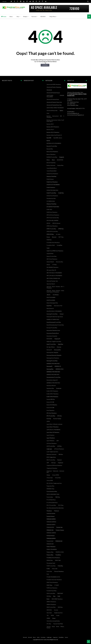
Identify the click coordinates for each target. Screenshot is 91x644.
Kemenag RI (49, 366)
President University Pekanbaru (54, 580)
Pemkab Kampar (51, 516)
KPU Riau (60, 416)
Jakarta (48, 295)
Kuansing (49, 419)
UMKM (48, 618)
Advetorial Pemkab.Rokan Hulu (54, 105)
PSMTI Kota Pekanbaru (52, 582)
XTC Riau (49, 624)
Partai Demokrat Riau (52, 491)
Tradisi (58, 615)
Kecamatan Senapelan (52, 336)
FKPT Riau (61, 237)
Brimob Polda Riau (51, 163)
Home (4, 16)
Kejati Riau (61, 344)
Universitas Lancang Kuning (53, 621)
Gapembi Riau (50, 254)
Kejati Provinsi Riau (51, 344)
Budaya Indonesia (51, 165)
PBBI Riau (58, 497)
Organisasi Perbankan (52, 468)
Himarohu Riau (60, 262)
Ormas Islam (50, 478)
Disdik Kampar (50, 179)
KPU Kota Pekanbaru (52, 413)
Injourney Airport (51, 284)
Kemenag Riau (50, 369)
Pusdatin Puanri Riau (52, 591)
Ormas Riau (58, 478)
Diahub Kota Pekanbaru (52, 174)
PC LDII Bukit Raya (51, 500)
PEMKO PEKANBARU (52, 549)
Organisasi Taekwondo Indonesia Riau (55, 472)
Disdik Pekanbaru (51, 187)
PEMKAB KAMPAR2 (51, 522)
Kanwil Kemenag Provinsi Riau (54, 322)
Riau (54, 596)
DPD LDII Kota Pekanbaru (53, 215)
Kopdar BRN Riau (51, 399)
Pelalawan (57, 511)
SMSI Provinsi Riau (51, 607)
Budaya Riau (60, 165)
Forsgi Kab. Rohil (51, 245)
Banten (48, 141)
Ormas (48, 475)
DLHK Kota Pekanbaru (52, 212)
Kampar (62, 314)
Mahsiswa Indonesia (51, 454)
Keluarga (59, 347)
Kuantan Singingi (57, 419)
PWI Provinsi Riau (51, 593)
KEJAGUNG (49, 339)
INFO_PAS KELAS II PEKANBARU (54, 276)
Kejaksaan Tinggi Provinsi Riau (54, 342)
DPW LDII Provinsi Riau (52, 231)
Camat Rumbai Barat (52, 168)
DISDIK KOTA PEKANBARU (53, 185)
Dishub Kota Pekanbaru (52, 196)
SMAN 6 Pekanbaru (51, 604)
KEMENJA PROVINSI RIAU (53, 375)
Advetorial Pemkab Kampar (53, 93)
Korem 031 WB (50, 402)
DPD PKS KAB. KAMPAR (52, 220)
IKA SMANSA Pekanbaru (53, 267)
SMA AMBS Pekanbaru (57, 599)
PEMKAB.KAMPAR (51, 538)
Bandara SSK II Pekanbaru (53, 127)
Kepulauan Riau (50, 388)
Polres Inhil (55, 569)
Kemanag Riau (57, 350)
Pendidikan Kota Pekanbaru (53, 558)
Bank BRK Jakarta (58, 138)
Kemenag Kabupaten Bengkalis (54, 355)
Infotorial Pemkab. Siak (52, 281)
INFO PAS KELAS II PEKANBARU (54, 273)
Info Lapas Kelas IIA (51, 270)
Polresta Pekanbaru (59, 571)
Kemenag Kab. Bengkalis (52, 353)
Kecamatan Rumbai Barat (53, 333)
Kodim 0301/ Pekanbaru (53, 394)
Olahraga (53, 463)
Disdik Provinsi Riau (51, 193)
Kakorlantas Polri (58, 306)
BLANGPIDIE (60, 160)
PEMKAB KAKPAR (51, 514)
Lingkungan (49, 449)
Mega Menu (53, 17)
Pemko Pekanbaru (51, 547)
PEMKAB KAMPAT (51, 525)
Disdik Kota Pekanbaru (52, 182)
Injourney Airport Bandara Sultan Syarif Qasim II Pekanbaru (55, 291)
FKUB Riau (49, 240)
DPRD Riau (61, 229)
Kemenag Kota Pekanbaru (53, 358)
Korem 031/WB (50, 408)
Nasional (59, 460)
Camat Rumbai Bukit (52, 171)
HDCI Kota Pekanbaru (52, 259)
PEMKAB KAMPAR (51, 519)
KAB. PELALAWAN (51, 297)
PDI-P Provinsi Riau (51, 505)
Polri (48, 574)
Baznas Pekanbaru (51, 154)
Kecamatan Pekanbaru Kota (53, 330)
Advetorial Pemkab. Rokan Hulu (54, 102)
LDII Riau (59, 446)
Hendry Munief (50, 262)
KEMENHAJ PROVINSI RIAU (53, 372)
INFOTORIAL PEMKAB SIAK (53, 278)
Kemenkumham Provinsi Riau (54, 377)
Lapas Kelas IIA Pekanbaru (53, 432)
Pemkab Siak (59, 527)
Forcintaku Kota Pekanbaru (53, 243)
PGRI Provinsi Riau (51, 566)
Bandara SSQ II (50, 130)
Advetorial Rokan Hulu (52, 111)
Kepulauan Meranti (51, 386)
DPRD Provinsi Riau (51, 229)
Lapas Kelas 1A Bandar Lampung (54, 424)
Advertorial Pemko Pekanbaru (54, 87)
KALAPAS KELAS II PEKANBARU (54, 311)
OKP (48, 463)
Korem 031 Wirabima (52, 405)
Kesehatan (59, 388)
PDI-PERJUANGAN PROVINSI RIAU (55, 508)
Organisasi (60, 463)
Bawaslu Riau (50, 149)
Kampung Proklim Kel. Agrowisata (55, 317)
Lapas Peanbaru (50, 435)
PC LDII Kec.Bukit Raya (52, 503)
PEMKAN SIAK (50, 544)
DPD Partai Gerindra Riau (53, 218)
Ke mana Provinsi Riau (52, 328)
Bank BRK (49, 138)
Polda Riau (60, 566)
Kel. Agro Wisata (51, 347)
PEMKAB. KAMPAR (51, 533)
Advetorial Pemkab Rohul (53, 99)
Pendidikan (58, 555)
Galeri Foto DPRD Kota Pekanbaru (55, 251)
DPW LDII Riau (50, 234)
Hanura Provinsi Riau (52, 256)
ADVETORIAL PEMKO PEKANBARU (55, 108)
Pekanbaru (49, 511)
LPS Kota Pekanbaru (59, 449)
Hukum (48, 265)
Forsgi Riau (60, 245)
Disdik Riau (61, 193)
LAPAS (48, 421)
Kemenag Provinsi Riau (52, 361)
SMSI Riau (60, 607)
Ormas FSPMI (56, 475)
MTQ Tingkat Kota (51, 457)
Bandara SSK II (50, 124)
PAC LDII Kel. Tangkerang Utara (54, 483)
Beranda (5, 1)
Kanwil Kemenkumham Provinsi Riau (55, 325)
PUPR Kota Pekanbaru (52, 588)
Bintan (48, 160)
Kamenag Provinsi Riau (52, 314)
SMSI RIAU (49, 610)
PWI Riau (49, 596)
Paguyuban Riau (50, 486)
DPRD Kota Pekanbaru (52, 226)
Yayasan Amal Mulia (58, 624)
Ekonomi (54, 237)
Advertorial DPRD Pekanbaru (54, 84)
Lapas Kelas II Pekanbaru (53, 427)
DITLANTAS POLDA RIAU (53, 207)
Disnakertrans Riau (51, 198)
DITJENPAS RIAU (51, 201)
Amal (48, 113)
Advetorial (49, 90)
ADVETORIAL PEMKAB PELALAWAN (55, 96)
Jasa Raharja (56, 295)
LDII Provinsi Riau (51, 446)
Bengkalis (62, 157)
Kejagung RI (57, 339)
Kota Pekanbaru (51, 410)
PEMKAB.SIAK (59, 541)
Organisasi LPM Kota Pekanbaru (54, 465)
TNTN (52, 615)
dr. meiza (58, 234)
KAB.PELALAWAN (51, 300)
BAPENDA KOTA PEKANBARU (54, 143)
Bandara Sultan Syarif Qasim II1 (54, 135)
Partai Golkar (50, 497)
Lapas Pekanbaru (51, 438)
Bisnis (53, 160)
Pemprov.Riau (50, 555)
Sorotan (56, 610)
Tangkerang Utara (58, 613)
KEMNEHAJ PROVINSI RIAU (53, 383)
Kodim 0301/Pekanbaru (52, 397)
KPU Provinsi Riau (51, 416)
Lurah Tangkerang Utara (52, 452)
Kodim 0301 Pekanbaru (52, 391)
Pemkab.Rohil (50, 541)
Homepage (45, 65)
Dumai (48, 237)
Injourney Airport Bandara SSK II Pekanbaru (55, 287)
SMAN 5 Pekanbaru (51, 602)
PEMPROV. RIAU (60, 552)
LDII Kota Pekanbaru (52, 443)
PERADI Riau (50, 560)
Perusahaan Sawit (51, 563)
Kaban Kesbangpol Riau (52, 303)
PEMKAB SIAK (50, 530)
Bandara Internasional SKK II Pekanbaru (55, 117)
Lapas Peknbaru (50, 441)
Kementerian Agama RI (52, 380)
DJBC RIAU (49, 210)
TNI (48, 615)
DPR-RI (48, 223)
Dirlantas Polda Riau (51, 176)
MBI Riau (61, 454)
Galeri (48, 248)
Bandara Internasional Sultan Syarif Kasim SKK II (55, 121)
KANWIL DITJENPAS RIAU (53, 319)
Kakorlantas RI (50, 308)
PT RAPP (57, 585)
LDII (58, 441)
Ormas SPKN (50, 480)
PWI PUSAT (60, 593)
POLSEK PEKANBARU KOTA (53, 577)
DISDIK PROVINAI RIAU (52, 190)
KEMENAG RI (58, 366)
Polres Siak (49, 571)
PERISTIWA (58, 560)
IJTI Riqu (54, 265)
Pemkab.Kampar (51, 536)
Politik (48, 569)
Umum (54, 618)
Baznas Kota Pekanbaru (52, 152)
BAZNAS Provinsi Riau (52, 157)
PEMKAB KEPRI (50, 527)
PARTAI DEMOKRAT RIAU (53, 494)
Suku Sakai (49, 613)
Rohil (59, 596)
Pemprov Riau (50, 552)
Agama (61, 111)
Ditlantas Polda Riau (51, 204)
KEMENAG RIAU (60, 369)
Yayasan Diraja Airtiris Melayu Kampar (55, 627)
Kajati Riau (49, 306)
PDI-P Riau (61, 505)
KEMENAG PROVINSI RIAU (53, 364)
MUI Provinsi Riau (51, 460)
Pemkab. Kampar (60, 530)
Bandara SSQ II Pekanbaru (53, 132)
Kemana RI (49, 350)
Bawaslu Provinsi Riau (52, 146)
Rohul (48, 599)
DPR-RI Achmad (56, 223)
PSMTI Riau (49, 585)
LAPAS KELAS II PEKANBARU (54, 430)
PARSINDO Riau (50, 489)
